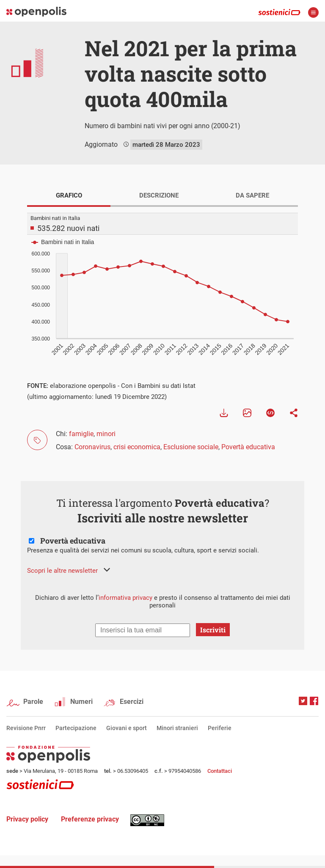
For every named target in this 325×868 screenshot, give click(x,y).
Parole (33, 702)
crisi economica (137, 447)
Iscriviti (213, 630)
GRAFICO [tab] (69, 195)
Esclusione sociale (191, 447)
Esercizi (132, 702)
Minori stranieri (177, 728)
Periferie (220, 728)
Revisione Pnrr (26, 728)
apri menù (313, 12)
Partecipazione (76, 728)
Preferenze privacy (90, 819)
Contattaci (220, 771)
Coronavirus (92, 447)
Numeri (81, 702)
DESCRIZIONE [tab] (159, 195)
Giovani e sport (127, 728)
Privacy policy (27, 819)
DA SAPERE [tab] (252, 195)
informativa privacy (125, 598)
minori (106, 434)
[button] (69, 571)
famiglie (81, 434)
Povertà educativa (248, 447)
